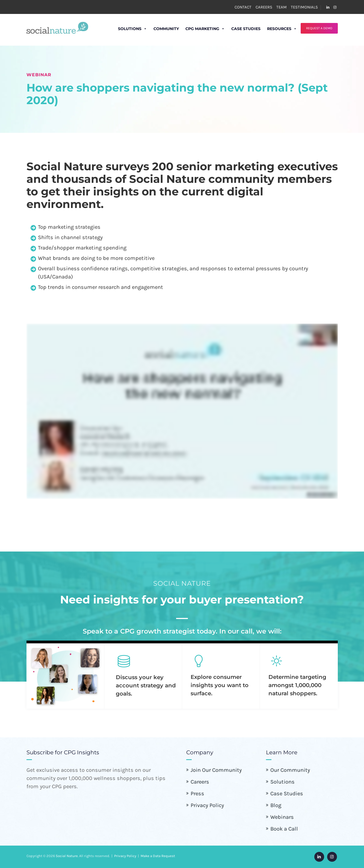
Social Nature (67, 856)
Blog (276, 805)
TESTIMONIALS (304, 7)
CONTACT (243, 7)
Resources (275, 29)
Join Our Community (216, 770)
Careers (200, 782)
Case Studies (239, 29)
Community (160, 29)
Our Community (290, 770)
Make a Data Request (158, 856)
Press (197, 794)
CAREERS (264, 7)
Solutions (126, 29)
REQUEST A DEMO (319, 28)
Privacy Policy (207, 805)
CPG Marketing (199, 29)
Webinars (282, 817)
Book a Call (284, 829)
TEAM (282, 7)
